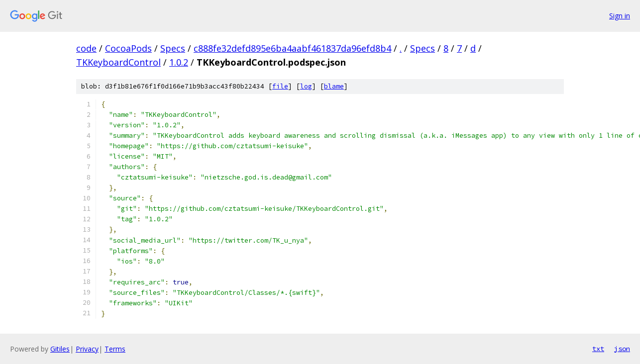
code (86, 48)
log (306, 86)
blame (334, 86)
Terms (115, 349)
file (280, 86)
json (622, 349)
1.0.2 (179, 62)
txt (598, 349)
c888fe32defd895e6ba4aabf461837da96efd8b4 (292, 48)
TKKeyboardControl (118, 62)
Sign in (620, 16)
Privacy (87, 349)
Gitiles (60, 349)
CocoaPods (128, 48)
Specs (173, 48)
